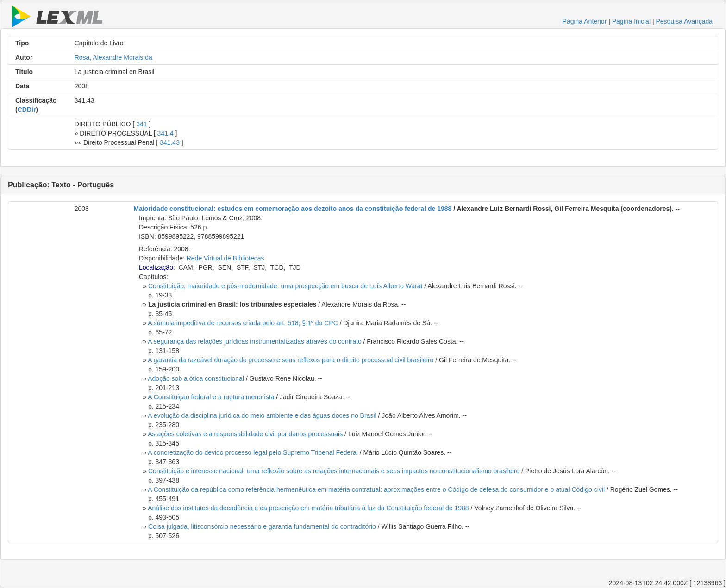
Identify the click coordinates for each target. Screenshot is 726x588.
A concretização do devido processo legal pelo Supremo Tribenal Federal (253, 452)
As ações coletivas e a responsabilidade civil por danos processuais (245, 434)
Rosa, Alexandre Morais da (113, 57)
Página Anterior (585, 21)
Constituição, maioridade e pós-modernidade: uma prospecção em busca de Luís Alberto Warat (285, 286)
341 (141, 124)
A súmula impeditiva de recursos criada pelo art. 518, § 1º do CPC (243, 323)
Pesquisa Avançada (684, 21)
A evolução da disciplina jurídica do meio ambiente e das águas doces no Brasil (262, 415)
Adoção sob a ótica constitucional (196, 378)
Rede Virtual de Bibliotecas (225, 258)
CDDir (27, 110)
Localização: (157, 267)
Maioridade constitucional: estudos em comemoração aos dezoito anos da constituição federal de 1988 (292, 209)
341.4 (166, 133)
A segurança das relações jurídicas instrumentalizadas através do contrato (254, 341)
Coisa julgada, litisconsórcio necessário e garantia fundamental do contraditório (262, 526)
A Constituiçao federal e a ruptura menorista (211, 397)
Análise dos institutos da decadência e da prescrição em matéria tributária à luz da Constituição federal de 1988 (308, 508)
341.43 (170, 142)
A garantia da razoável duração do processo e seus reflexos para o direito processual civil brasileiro (291, 360)
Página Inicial (631, 21)
